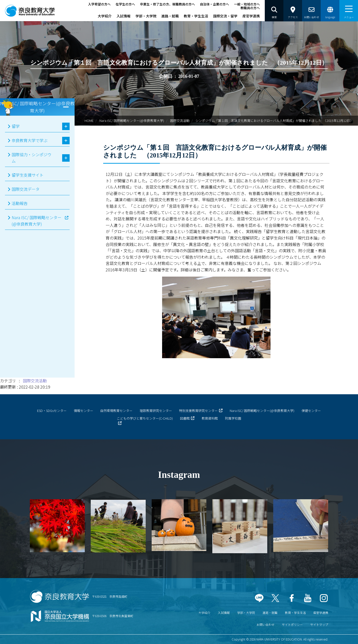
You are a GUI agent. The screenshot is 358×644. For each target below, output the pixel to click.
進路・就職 (170, 16)
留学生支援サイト (28, 175)
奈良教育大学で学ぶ (30, 140)
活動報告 (20, 203)
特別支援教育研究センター (198, 411)
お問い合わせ (266, 624)
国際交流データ (26, 189)
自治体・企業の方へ (214, 4)
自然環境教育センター (116, 411)
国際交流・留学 (225, 16)
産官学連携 (251, 16)
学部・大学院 (146, 16)
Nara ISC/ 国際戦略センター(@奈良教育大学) (132, 121)
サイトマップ (319, 624)
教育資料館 (210, 418)
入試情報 (124, 16)
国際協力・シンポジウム (32, 158)
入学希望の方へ (99, 4)
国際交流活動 (180, 121)
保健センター (311, 411)
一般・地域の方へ (247, 4)
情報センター (84, 411)
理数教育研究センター (156, 411)
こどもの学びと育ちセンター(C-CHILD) (145, 418)
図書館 (185, 418)
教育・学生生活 (196, 16)
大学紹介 (105, 16)
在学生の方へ (125, 4)
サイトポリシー (292, 624)
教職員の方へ (250, 8)
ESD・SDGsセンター (52, 411)
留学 (16, 126)
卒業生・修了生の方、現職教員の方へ (167, 4)
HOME (89, 121)
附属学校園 (233, 418)
